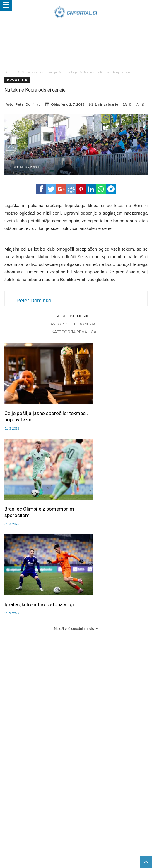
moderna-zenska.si (62, 843)
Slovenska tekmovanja (39, 72)
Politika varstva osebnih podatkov (104, 824)
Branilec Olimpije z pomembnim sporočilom (106, 402)
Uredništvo (34, 818)
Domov (10, 72)
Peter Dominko (28, 104)
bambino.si (105, 836)
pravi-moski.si (95, 843)
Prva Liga (70, 72)
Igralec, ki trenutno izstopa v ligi (35, 484)
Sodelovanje (100, 818)
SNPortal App (30, 824)
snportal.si (56, 836)
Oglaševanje (59, 818)
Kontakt (122, 818)
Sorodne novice (74, 316)
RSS (136, 818)
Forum (15, 818)
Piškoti (79, 818)
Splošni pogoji (57, 824)
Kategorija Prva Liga (74, 332)
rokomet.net (80, 836)
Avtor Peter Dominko (74, 324)
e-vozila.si (127, 836)
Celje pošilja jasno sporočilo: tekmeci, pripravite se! (36, 402)
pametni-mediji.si (28, 836)
